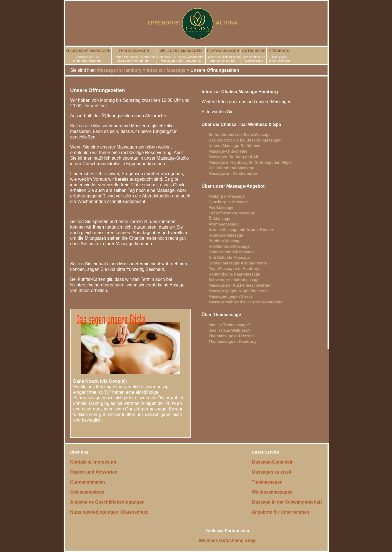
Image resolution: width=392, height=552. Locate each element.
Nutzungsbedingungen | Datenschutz (109, 512)
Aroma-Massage (224, 224)
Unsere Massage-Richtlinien (235, 146)
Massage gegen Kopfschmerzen (238, 291)
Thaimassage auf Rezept (231, 336)
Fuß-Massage (221, 207)
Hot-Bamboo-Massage (229, 246)
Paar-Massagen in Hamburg (234, 269)
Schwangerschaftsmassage (234, 280)
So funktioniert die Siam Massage (240, 135)
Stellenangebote (88, 492)
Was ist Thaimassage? (229, 325)
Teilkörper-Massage (227, 196)
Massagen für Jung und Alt (234, 157)
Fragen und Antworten (94, 472)
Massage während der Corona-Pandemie (246, 302)
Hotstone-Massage (226, 235)
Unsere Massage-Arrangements (238, 263)
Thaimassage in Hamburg (232, 341)
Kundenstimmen (88, 482)
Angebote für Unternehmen (280, 512)
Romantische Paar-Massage (234, 274)
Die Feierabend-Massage (231, 168)
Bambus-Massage (225, 241)
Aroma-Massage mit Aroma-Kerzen (241, 230)
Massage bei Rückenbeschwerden (240, 285)
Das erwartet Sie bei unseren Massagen (245, 140)
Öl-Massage (220, 219)
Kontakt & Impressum (93, 462)
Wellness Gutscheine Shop (227, 540)
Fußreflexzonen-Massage (232, 213)
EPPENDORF (164, 23)
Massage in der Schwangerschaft (287, 502)
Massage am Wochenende (233, 174)
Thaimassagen (267, 482)
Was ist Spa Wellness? (230, 330)
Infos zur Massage (166, 70)
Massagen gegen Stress (231, 296)
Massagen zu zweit (272, 472)
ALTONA (230, 23)
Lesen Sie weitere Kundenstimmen (110, 430)
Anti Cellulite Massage (229, 258)
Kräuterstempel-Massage (232, 252)
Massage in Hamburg (119, 70)
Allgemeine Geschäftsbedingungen (108, 502)
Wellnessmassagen (272, 492)
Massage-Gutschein (273, 462)
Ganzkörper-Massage (228, 202)
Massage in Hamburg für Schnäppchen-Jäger (250, 162)
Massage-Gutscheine (228, 151)
